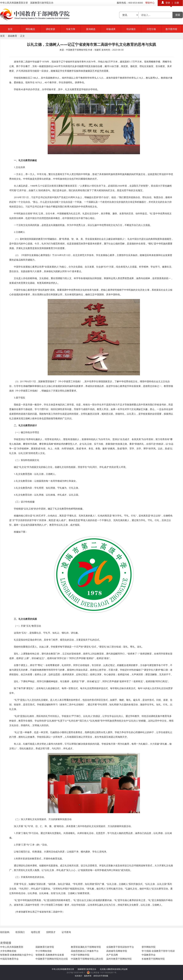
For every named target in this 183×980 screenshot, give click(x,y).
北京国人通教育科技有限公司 (112, 969)
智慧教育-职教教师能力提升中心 (17, 955)
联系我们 (20, 932)
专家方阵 (71, 29)
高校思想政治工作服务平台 (85, 951)
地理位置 (36, 932)
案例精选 (91, 29)
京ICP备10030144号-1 (76, 973)
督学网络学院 (149, 947)
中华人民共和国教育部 (12, 947)
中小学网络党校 (44, 951)
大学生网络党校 (8, 951)
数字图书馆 (171, 29)
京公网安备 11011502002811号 (102, 973)
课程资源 (50, 29)
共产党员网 (112, 955)
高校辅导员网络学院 (117, 951)
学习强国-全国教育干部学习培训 (158, 951)
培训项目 (131, 29)
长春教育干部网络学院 (153, 959)
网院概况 (30, 29)
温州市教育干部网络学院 (119, 959)
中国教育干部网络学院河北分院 (52, 959)
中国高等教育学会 (9, 959)
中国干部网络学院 (80, 955)
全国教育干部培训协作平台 (120, 947)
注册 (177, 3)
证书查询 (66, 932)
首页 (10, 29)
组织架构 (5, 932)
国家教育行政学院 (45, 947)
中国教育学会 (149, 955)
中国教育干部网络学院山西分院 (87, 959)
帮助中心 (150, 3)
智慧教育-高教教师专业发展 (50, 955)
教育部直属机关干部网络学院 (86, 947)
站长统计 (79, 976)
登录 (168, 3)
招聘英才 (51, 932)
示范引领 (151, 29)
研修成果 (111, 29)
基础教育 (12, 36)
